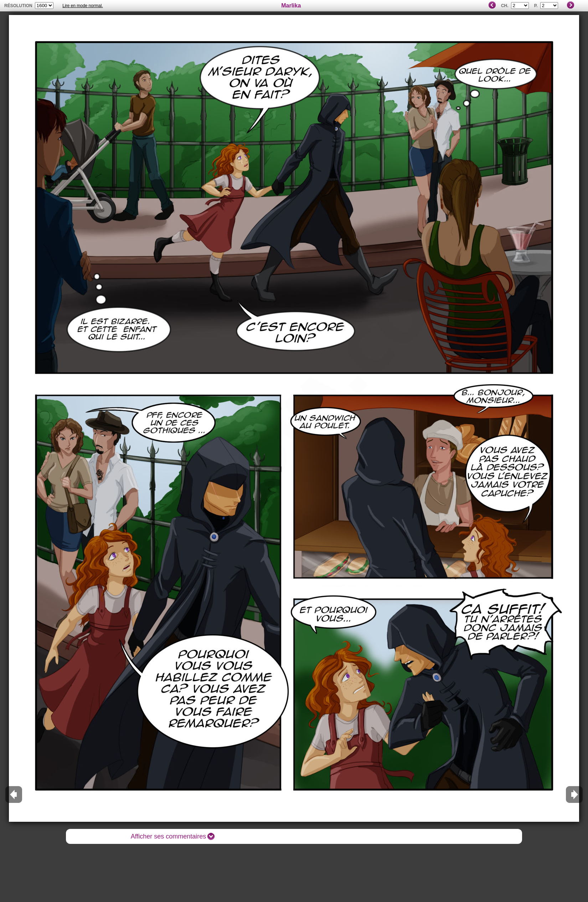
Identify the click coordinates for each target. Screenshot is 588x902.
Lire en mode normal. (82, 6)
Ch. (505, 6)
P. (536, 6)
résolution (18, 6)
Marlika (291, 6)
